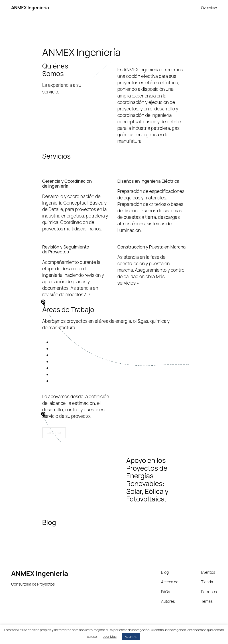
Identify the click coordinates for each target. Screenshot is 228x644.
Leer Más (110, 637)
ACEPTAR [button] (131, 637)
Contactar (54, 433)
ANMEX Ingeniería (30, 8)
